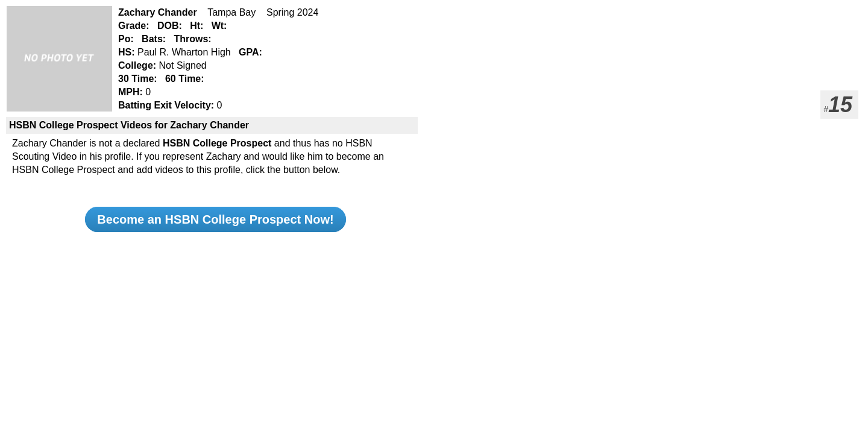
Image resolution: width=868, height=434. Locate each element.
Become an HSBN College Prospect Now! (215, 219)
